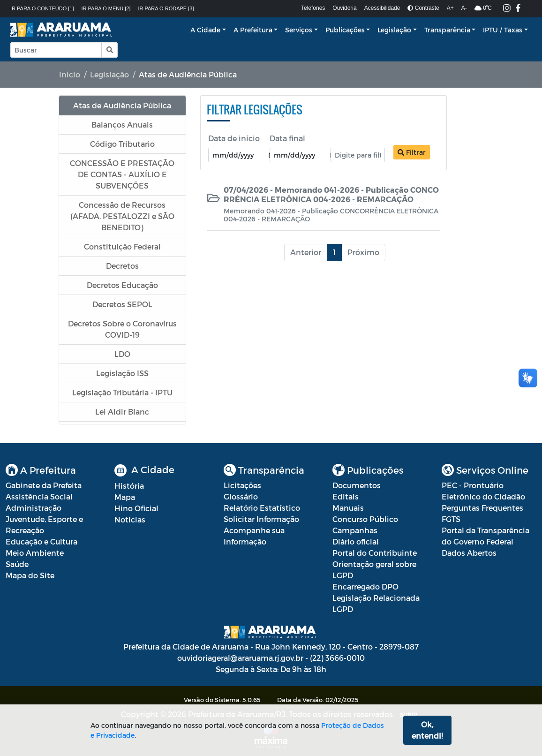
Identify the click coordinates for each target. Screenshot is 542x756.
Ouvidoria (344, 8)
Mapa (125, 497)
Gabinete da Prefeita (44, 485)
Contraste (423, 8)
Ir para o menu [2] (106, 8)
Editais (346, 496)
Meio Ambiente (35, 553)
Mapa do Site (30, 575)
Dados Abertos (469, 553)
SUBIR (409, 715)
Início (70, 74)
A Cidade (205, 30)
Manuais (348, 508)
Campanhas (355, 530)
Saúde (17, 564)
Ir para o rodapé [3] (166, 8)
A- (464, 8)
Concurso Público (365, 519)
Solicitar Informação (261, 519)
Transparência (447, 30)
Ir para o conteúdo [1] (42, 8)
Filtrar (412, 152)
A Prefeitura (253, 30)
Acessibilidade (382, 8)
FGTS (451, 519)
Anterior (306, 252)
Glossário (241, 496)
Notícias (130, 519)
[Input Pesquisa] (56, 50)
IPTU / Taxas (503, 30)
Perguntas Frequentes (482, 508)
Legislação (394, 30)
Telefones (313, 8)
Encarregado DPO (365, 586)
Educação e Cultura (41, 541)
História (129, 486)
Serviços (299, 30)
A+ (450, 8)
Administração (34, 508)
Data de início (234, 138)
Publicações (345, 30)
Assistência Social (39, 496)
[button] (109, 50)
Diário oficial (356, 541)
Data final (287, 138)
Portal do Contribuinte (375, 553)
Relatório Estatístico (262, 508)
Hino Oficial (136, 508)
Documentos (357, 485)
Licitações (242, 485)
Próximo (363, 252)
